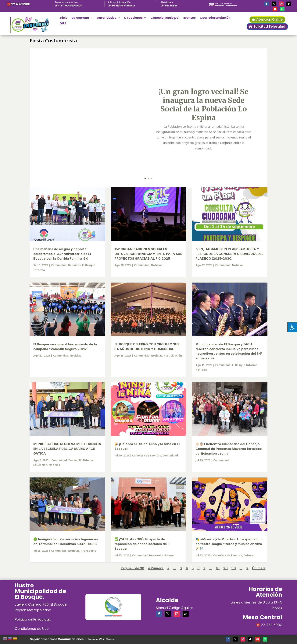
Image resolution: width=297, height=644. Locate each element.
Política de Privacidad (33, 619)
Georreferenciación (215, 18)
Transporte (89, 551)
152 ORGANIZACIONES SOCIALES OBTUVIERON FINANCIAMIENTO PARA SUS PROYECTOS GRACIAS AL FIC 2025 (148, 254)
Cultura (249, 555)
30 (234, 568)
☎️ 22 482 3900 (18, 4)
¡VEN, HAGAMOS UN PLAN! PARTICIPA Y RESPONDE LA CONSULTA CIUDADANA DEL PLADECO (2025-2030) (229, 254)
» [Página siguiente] (247, 568)
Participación (173, 355)
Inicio (64, 18)
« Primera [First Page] (156, 568)
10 (218, 568)
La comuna (80, 18)
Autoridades (107, 18)
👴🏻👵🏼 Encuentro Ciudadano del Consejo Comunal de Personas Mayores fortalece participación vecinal (229, 449)
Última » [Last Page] (259, 568)
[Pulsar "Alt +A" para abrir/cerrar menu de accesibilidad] (292, 327)
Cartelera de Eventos (147, 455)
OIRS (63, 24)
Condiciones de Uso (32, 629)
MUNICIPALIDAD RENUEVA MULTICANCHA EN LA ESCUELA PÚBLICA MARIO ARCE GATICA (67, 449)
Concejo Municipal (165, 18)
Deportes (74, 265)
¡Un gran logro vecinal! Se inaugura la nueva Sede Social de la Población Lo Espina (204, 116)
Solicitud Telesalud (269, 26)
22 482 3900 (272, 625)
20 (225, 568)
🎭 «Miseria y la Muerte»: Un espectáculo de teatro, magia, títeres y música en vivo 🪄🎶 (229, 544)
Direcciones (133, 18)
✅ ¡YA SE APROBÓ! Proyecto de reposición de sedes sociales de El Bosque (142, 544)
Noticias (157, 265)
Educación (40, 465)
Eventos (190, 18)
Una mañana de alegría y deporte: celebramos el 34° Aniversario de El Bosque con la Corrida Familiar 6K (62, 254)
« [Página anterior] (168, 568)
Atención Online (269, 19)
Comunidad (59, 265)
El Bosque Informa (245, 365)
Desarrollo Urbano (81, 460)
